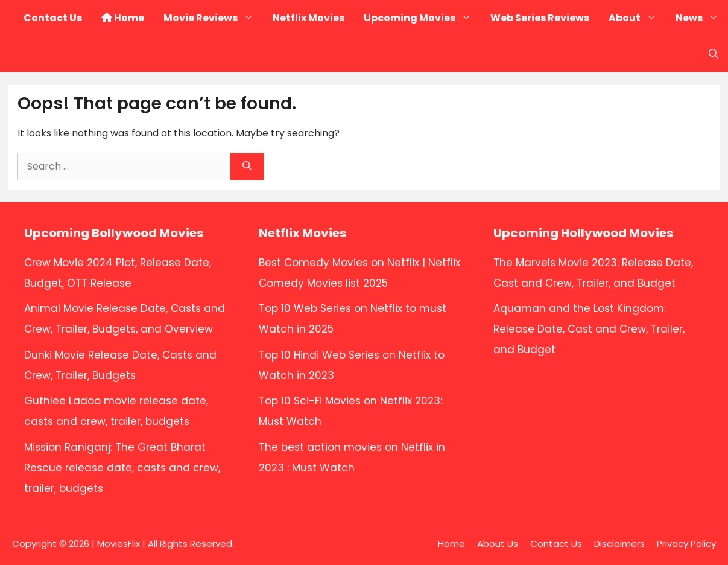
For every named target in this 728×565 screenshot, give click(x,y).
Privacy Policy (686, 544)
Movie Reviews (213, 18)
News (702, 18)
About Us (498, 544)
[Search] (247, 167)
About (637, 18)
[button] (714, 54)
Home (123, 18)
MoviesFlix (119, 544)
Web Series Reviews (540, 18)
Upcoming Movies (422, 18)
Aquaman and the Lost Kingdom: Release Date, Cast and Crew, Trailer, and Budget (589, 329)
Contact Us (53, 18)
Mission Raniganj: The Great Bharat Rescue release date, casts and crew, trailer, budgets (122, 468)
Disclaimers (619, 544)
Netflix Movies (309, 18)
